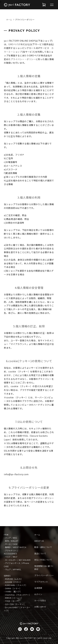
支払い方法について (43, 560)
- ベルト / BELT (11, 557)
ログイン (38, 594)
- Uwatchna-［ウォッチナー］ (17, 595)
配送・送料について (43, 547)
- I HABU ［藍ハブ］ (13, 591)
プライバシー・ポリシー (23, 59)
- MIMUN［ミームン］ (13, 598)
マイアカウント (41, 582)
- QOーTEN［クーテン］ (15, 604)
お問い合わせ (40, 607)
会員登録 (38, 588)
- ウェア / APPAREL (13, 569)
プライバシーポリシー (44, 575)
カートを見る (40, 600)
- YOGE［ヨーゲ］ (12, 601)
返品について (40, 553)
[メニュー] (52, 5)
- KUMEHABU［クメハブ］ (16, 585)
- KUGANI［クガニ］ (13, 582)
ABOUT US (39, 541)
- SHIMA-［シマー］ (13, 588)
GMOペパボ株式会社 (19, 44)
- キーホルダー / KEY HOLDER (17, 560)
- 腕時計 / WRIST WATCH (15, 547)
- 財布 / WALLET (11, 541)
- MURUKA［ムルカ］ (13, 579)
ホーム (9, 19)
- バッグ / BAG (10, 538)
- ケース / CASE (11, 544)
